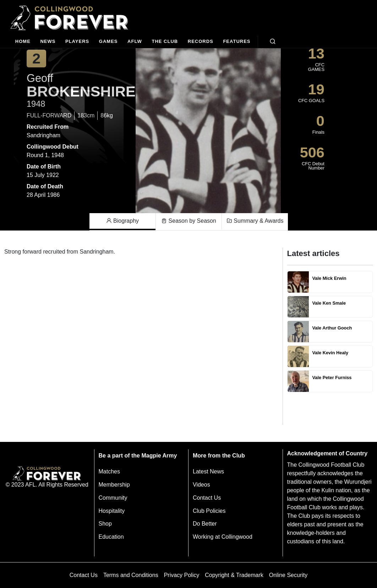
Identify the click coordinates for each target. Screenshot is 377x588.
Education (111, 537)
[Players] (77, 42)
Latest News (208, 471)
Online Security (288, 575)
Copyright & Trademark (234, 575)
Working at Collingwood (223, 537)
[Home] (23, 42)
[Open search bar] (273, 41)
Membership (114, 485)
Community (113, 498)
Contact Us (207, 498)
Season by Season (189, 221)
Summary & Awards (255, 221)
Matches (109, 471)
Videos (201, 485)
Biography (123, 221)
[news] (48, 42)
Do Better (205, 524)
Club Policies (209, 511)
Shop (105, 524)
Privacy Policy (182, 575)
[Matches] (108, 42)
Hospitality (112, 511)
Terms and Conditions (131, 575)
